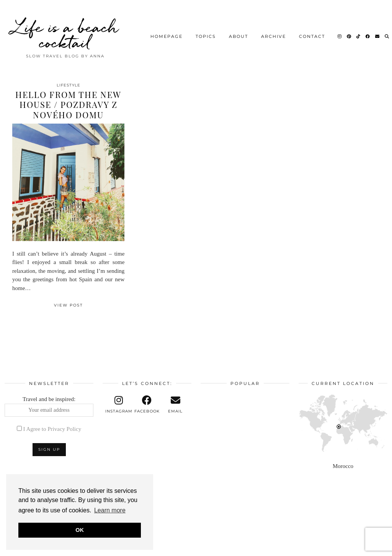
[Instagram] (340, 33)
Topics (206, 33)
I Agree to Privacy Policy (52, 429)
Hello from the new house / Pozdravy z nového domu (68, 105)
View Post (69, 305)
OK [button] (80, 530)
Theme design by (354, 547)
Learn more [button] (110, 510)
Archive (274, 33)
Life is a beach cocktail (65, 31)
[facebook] (147, 404)
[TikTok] (359, 33)
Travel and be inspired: (49, 406)
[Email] (378, 33)
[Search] (387, 33)
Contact (312, 33)
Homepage (167, 33)
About (238, 33)
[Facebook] (368, 33)
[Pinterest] (349, 33)
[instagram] (119, 404)
